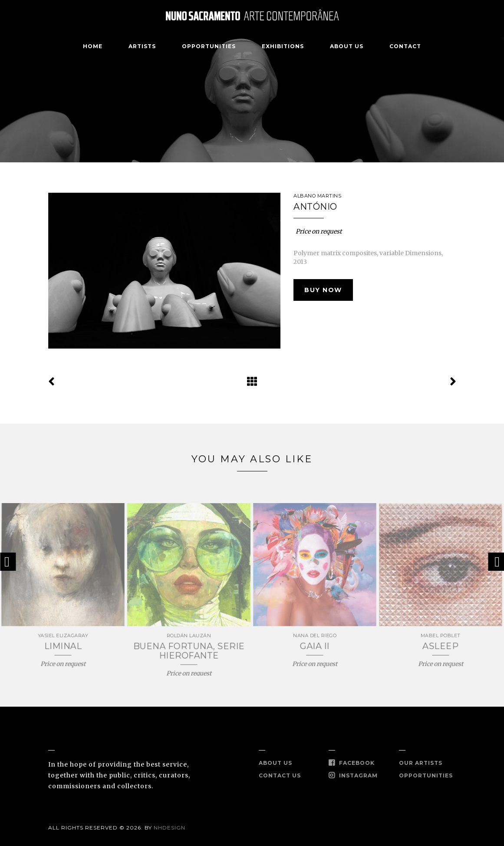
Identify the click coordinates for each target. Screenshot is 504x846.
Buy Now (323, 290)
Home (93, 46)
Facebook (352, 763)
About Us (347, 46)
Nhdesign (170, 828)
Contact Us (280, 775)
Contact (405, 46)
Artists (142, 46)
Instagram (353, 775)
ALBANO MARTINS (317, 196)
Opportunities (209, 46)
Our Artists (421, 763)
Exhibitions (283, 46)
